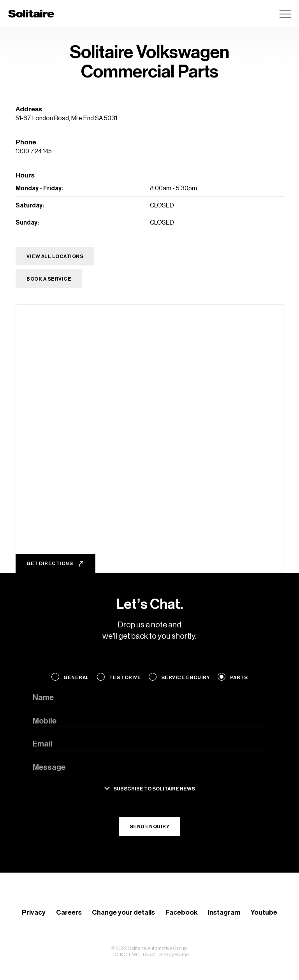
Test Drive (125, 677)
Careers (69, 912)
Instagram (224, 912)
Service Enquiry (186, 677)
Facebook (182, 912)
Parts (239, 677)
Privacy (34, 912)
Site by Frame (174, 955)
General (76, 677)
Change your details (123, 912)
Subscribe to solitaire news (154, 789)
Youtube (264, 912)
